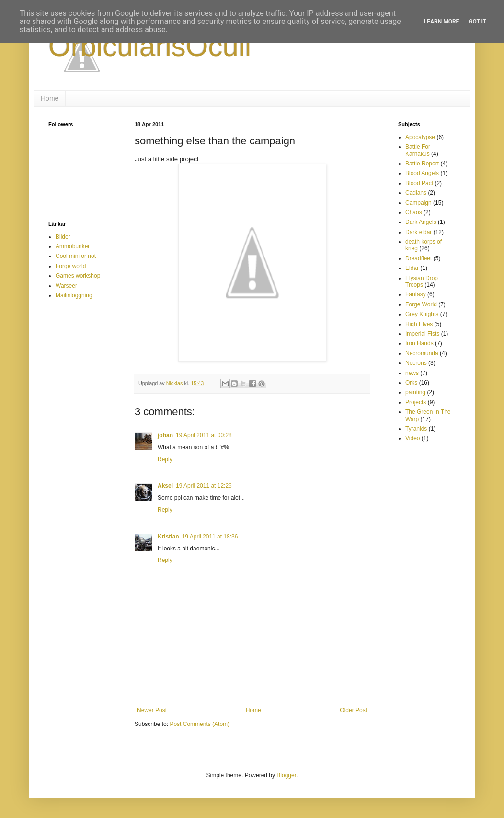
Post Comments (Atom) (200, 724)
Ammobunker (73, 246)
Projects (416, 402)
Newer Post (152, 710)
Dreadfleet (418, 258)
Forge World (421, 304)
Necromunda (422, 353)
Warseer (66, 286)
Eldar (412, 268)
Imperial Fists (422, 334)
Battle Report (422, 164)
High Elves (419, 324)
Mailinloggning (74, 295)
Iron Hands (419, 343)
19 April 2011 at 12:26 (204, 486)
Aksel (165, 486)
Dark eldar (418, 232)
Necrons (416, 363)
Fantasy (416, 294)
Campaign (418, 203)
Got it (477, 22)
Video (412, 438)
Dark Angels (421, 222)
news (412, 373)
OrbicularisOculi (150, 46)
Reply (165, 459)
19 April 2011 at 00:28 (204, 435)
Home (50, 98)
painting (415, 392)
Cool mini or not (76, 256)
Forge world (71, 266)
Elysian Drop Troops (422, 281)
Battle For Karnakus (418, 150)
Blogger (286, 775)
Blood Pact (419, 183)
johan (165, 435)
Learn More (442, 22)
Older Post (353, 710)
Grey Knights (422, 314)
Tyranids (416, 429)
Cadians (416, 193)
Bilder (63, 237)
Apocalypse (420, 137)
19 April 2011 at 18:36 (210, 537)
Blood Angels (422, 173)
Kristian (168, 537)
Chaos (414, 212)
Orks (411, 383)
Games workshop (78, 276)
